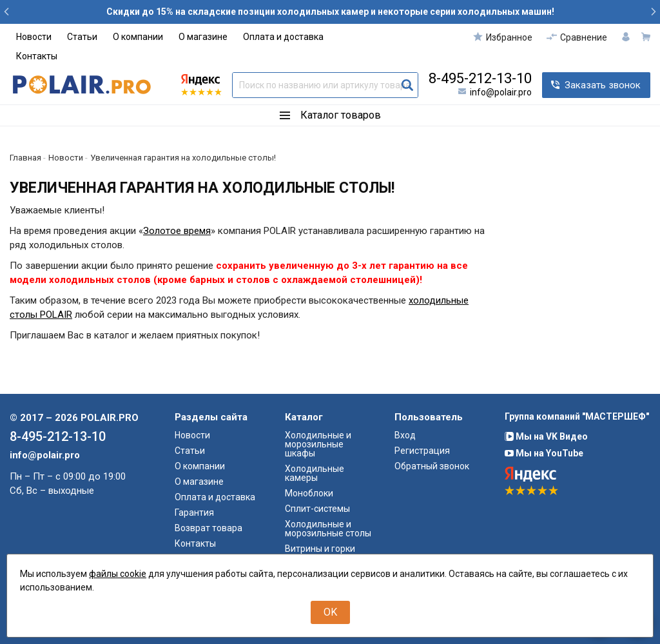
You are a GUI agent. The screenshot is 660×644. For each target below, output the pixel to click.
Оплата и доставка (283, 37)
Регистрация (422, 451)
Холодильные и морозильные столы (328, 529)
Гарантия (194, 512)
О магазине (203, 37)
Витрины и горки (320, 549)
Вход (405, 435)
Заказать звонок (603, 85)
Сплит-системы (317, 509)
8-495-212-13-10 (480, 79)
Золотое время (177, 231)
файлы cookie (118, 574)
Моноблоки (309, 493)
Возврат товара (209, 528)
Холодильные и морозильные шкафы (318, 444)
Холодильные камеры (315, 473)
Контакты (37, 56)
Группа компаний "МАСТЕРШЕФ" (577, 416)
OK (330, 612)
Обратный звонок (432, 466)
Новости (34, 37)
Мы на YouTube (544, 453)
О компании (138, 37)
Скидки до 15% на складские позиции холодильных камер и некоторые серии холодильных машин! (330, 12)
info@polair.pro (501, 92)
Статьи (82, 37)
